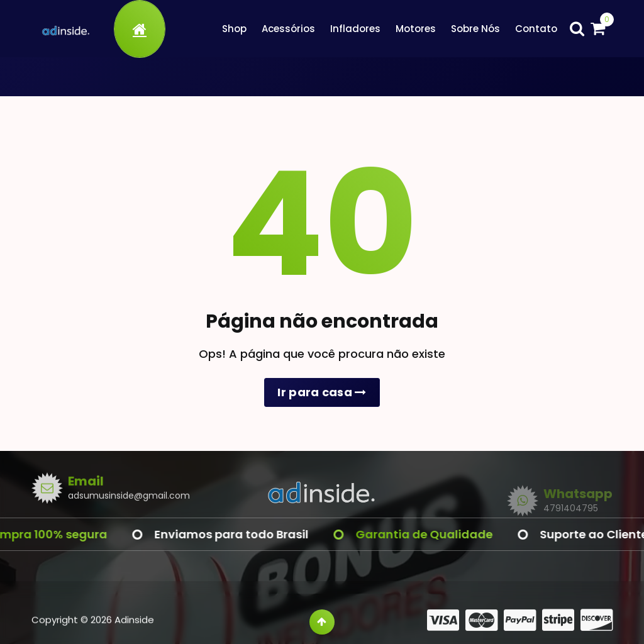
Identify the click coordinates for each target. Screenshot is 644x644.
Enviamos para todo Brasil (240, 534)
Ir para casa (322, 392)
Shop (234, 29)
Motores (416, 29)
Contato (536, 29)
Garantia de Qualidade (433, 534)
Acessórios (288, 29)
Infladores (355, 29)
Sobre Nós (475, 29)
